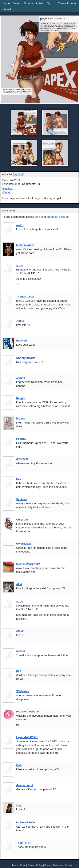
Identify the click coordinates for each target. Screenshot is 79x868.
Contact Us (71, 865)
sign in (39, 217)
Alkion (20, 631)
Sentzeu (21, 499)
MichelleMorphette (28, 564)
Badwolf (22, 341)
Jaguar (7, 192)
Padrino (21, 439)
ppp (19, 671)
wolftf (20, 225)
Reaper (21, 398)
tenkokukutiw (25, 245)
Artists (40, 3)
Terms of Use (19, 865)
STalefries (23, 691)
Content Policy (35, 865)
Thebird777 (23, 843)
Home (6, 3)
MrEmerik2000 (25, 822)
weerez (21, 651)
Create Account (67, 3)
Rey (19, 479)
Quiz (19, 765)
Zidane (21, 378)
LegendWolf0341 (27, 737)
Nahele (21, 418)
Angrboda (19, 174)
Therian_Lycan (26, 297)
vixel (19, 805)
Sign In (51, 3)
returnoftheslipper (28, 712)
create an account (58, 217)
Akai (19, 584)
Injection (7, 188)
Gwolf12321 (24, 544)
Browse (29, 3)
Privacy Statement (54, 865)
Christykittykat (26, 358)
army (19, 265)
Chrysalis (22, 520)
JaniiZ (20, 321)
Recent (17, 3)
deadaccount (25, 785)
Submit (7, 9)
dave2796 (22, 459)
